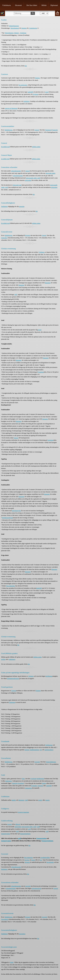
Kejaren (56, 888)
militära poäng (36, 147)
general (28, 171)
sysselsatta (33, 779)
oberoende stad (17, 185)
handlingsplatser (34, 750)
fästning (37, 78)
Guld (26, 800)
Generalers (4, 238)
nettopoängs (18, 827)
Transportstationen (25, 834)
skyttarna (36, 94)
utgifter (14, 800)
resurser (9, 824)
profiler (3, 659)
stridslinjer (27, 101)
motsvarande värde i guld (33, 178)
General (37, 130)
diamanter (48, 283)
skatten (44, 783)
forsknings (51, 440)
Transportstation (41, 838)
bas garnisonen (23, 85)
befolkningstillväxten (13, 679)
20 (57, 13)
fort (41, 750)
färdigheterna (9, 130)
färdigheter (4, 869)
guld (16, 295)
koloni (33, 860)
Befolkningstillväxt (7, 518)
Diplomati (54, 5)
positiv (40, 800)
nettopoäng (28, 180)
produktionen (52, 762)
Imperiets (15, 783)
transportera (28, 788)
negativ (48, 800)
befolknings (49, 676)
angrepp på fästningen (11, 108)
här (26, 66)
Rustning (24, 28)
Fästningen (48, 130)
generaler (22, 207)
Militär (44, 5)
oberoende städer (50, 173)
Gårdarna (31, 676)
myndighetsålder (45, 858)
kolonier (27, 750)
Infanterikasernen (14, 26)
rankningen (12, 659)
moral (47, 92)
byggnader (34, 786)
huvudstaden (50, 862)
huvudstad (21, 783)
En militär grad (5, 147)
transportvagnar (6, 834)
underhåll (30, 92)
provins (27, 860)
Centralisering (33, 28)
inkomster (21, 800)
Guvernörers (5, 919)
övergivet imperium (23, 812)
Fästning (38, 691)
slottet (12, 962)
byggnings (41, 372)
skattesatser (9, 781)
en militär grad (5, 159)
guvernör (28, 886)
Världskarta (7, 5)
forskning (40, 786)
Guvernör (37, 762)
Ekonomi (18, 5)
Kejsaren (28, 235)
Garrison (14, 691)
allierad (18, 824)
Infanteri (16, 33)
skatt (23, 779)
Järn (47, 762)
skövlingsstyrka (16, 511)
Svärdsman (23, 33)
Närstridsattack (15, 28)
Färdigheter (4, 207)
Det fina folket (32, 5)
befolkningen (40, 779)
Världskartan (49, 745)
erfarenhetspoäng (16, 171)
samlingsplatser (49, 750)
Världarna (42, 252)
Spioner (16, 438)
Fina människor (11, 586)
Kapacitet (55, 130)
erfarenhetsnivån (36, 888)
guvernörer (22, 934)
